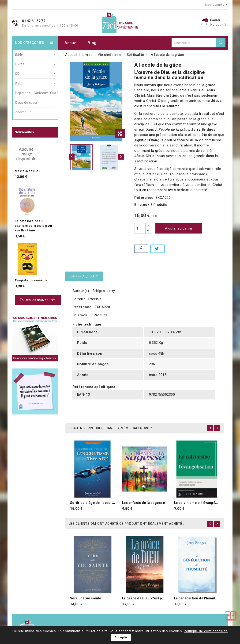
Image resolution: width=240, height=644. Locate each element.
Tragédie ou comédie (31, 280)
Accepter (121, 637)
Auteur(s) (81, 291)
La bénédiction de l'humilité (197, 598)
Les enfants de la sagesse (144, 503)
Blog (92, 43)
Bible (35, 54)
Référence (82, 307)
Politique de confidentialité (206, 631)
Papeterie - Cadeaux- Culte (35, 93)
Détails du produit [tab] (84, 276)
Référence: (144, 198)
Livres (35, 64)
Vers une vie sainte (86, 598)
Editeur (79, 299)
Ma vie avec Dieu (27, 171)
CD (35, 74)
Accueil (72, 43)
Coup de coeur (27, 103)
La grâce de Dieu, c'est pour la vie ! (151, 598)
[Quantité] (140, 228)
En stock (142, 205)
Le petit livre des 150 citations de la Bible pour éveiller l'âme (34, 226)
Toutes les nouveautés (38, 300)
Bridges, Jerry (104, 291)
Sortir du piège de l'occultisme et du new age (107, 503)
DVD (35, 83)
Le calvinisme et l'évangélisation (201, 503)
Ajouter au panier (179, 228)
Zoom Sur (23, 112)
